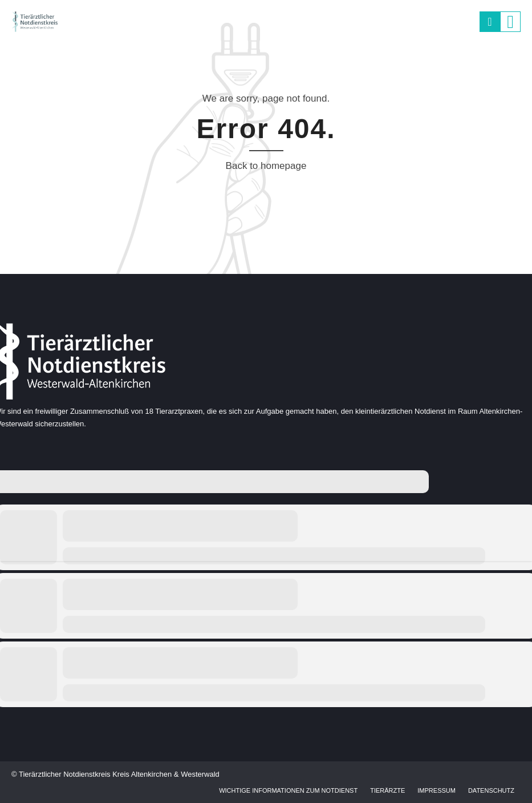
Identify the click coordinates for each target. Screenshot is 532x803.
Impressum (436, 790)
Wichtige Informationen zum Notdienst (288, 790)
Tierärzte (387, 790)
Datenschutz (491, 790)
